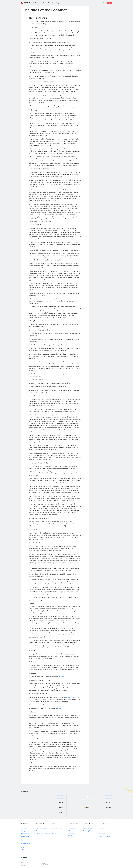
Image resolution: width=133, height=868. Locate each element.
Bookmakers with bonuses (26, 844)
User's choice (56, 831)
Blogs (44, 3)
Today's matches (41, 828)
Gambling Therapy (89, 831)
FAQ (69, 831)
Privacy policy (103, 831)
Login (109, 3)
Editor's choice (56, 828)
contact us (37, 565)
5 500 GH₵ (89, 797)
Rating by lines (25, 834)
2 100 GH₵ (89, 807)
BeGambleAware (88, 828)
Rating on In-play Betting (26, 837)
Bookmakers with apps (26, 849)
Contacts (101, 828)
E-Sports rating (25, 841)
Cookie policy (103, 834)
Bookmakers (37, 3)
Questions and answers (72, 834)
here (62, 677)
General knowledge (54, 3)
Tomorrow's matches (43, 831)
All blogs (55, 834)
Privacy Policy (71, 697)
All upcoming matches (43, 834)
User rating (24, 828)
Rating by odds (25, 831)
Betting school (72, 828)
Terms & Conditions (105, 837)
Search (104, 3)
